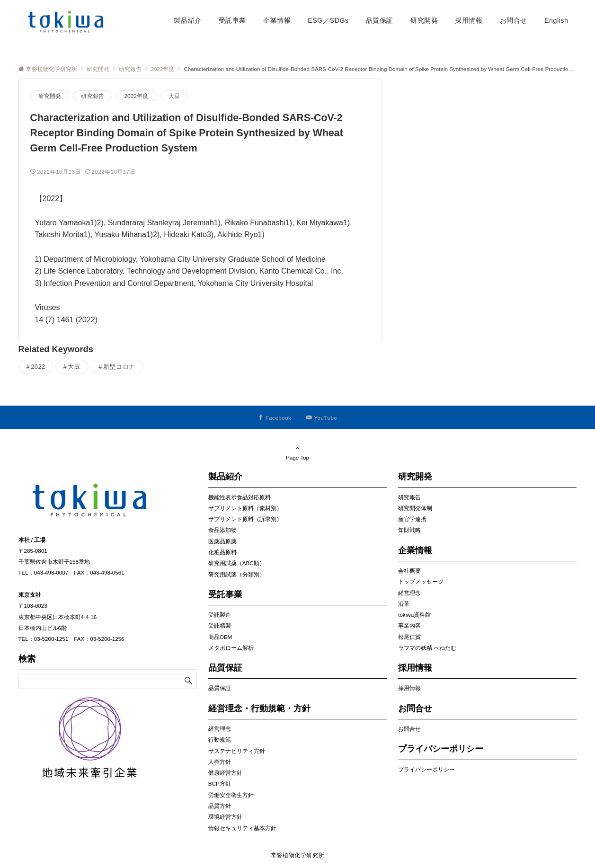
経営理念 (220, 729)
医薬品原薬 (222, 541)
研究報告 (93, 96)
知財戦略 (409, 530)
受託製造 (220, 615)
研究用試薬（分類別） (237, 574)
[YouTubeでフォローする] (322, 418)
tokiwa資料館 (414, 615)
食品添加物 (222, 530)
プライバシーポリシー (426, 769)
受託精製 (220, 625)
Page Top (298, 452)
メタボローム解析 (231, 648)
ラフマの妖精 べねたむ (427, 648)
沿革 (404, 604)
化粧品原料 (222, 552)
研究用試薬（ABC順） (237, 563)
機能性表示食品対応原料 (240, 497)
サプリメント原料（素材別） (245, 508)
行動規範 (220, 740)
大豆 (174, 96)
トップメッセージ (421, 581)
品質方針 (220, 806)
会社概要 (409, 571)
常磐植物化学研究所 (298, 855)
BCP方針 (220, 784)
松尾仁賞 (409, 637)
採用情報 (409, 688)
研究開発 (50, 96)
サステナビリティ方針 (237, 751)
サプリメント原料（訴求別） (245, 519)
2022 (38, 367)
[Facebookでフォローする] (275, 418)
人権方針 (220, 762)
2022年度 (136, 96)
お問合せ (409, 729)
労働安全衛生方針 (231, 795)
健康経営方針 (225, 773)
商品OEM (220, 637)
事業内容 (409, 625)
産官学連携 (412, 519)
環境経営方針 (225, 817)
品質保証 (220, 688)
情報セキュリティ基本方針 (242, 828)
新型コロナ (119, 367)
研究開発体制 (415, 508)
